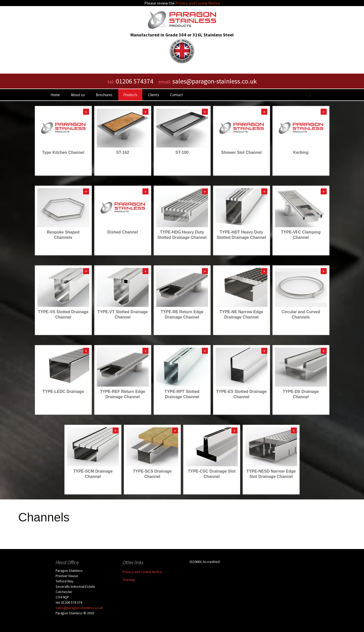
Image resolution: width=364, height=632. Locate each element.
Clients (154, 95)
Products (130, 95)
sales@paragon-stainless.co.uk (79, 608)
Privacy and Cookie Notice (198, 3)
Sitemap (129, 580)
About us (78, 95)
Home (55, 95)
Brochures (104, 95)
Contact (177, 95)
